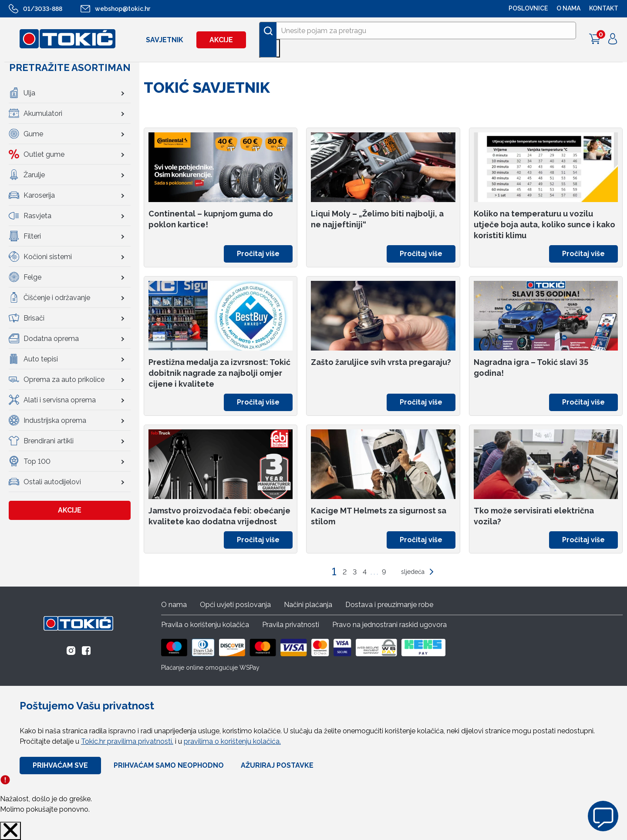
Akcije (221, 40)
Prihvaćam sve (60, 765)
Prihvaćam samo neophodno (169, 765)
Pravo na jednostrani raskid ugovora (389, 625)
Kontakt (604, 8)
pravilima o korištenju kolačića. (232, 741)
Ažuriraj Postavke (277, 765)
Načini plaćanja (308, 605)
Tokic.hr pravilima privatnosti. (127, 741)
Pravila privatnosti (291, 625)
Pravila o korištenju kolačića (205, 625)
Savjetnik (165, 40)
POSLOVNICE (528, 8)
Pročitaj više (258, 254)
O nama (174, 605)
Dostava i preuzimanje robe (389, 605)
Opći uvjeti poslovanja (235, 605)
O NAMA (568, 8)
